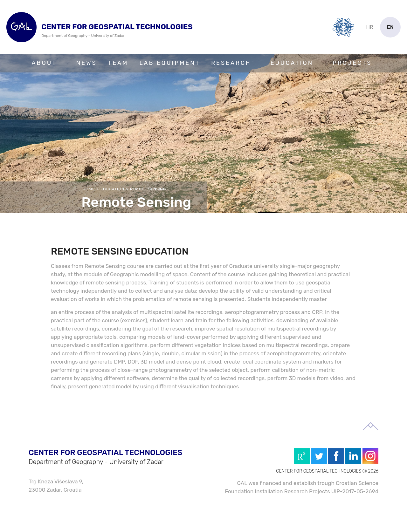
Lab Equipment (170, 63)
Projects (352, 63)
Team (118, 63)
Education (292, 63)
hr (370, 27)
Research (231, 63)
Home (89, 189)
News (87, 63)
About (44, 63)
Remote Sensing (148, 189)
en (390, 27)
